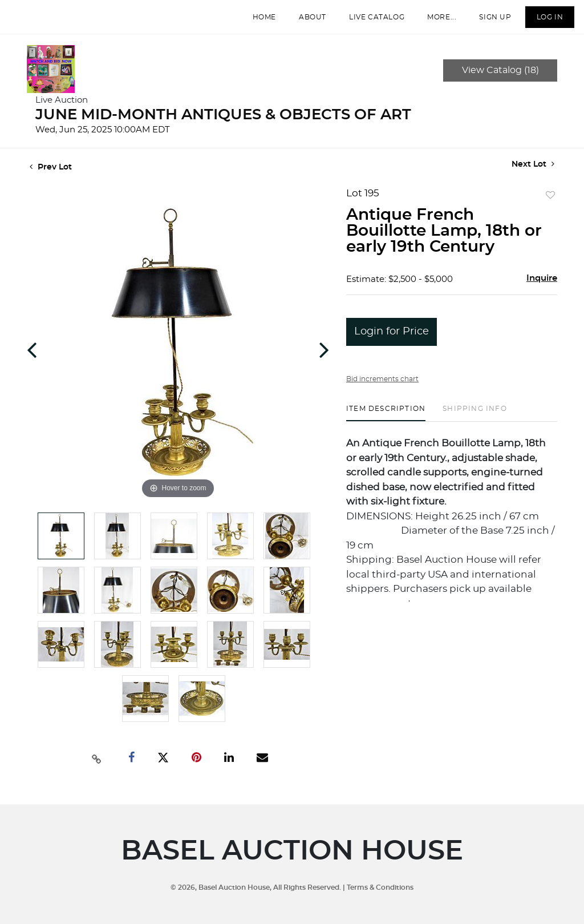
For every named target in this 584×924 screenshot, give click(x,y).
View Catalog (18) (500, 81)
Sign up (486, 22)
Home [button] (255, 22)
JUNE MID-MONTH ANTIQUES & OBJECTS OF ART (223, 126)
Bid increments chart (382, 390)
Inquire (542, 289)
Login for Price (392, 342)
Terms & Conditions (380, 887)
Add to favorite (550, 207)
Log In (541, 22)
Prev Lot (51, 178)
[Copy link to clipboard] (97, 769)
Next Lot (533, 175)
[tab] (386, 424)
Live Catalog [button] (368, 22)
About (304, 22)
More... (433, 22)
